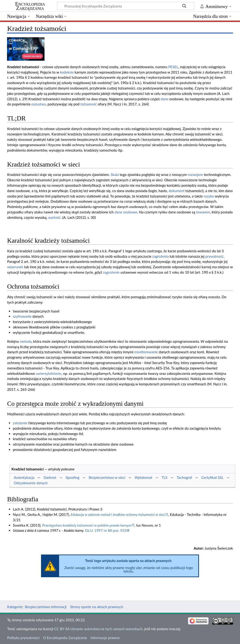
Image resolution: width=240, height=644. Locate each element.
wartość (54, 217)
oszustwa (38, 104)
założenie (20, 423)
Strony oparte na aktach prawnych (97, 607)
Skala (115, 175)
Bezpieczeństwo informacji (46, 607)
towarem (203, 212)
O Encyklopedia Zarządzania (65, 638)
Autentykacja (24, 477)
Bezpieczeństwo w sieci (107, 477)
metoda (26, 341)
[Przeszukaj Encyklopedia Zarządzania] (126, 6)
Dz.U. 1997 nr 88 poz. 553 (106, 530)
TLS (164, 477)
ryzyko (209, 196)
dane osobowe (126, 212)
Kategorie (15, 607)
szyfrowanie (22, 316)
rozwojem (195, 175)
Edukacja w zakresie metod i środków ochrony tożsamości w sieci (118, 514)
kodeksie (67, 72)
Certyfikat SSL (212, 477)
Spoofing (73, 477)
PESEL (173, 67)
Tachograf (184, 477)
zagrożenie (111, 272)
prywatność (214, 256)
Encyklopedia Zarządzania (30, 6)
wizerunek (15, 267)
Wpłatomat (143, 477)
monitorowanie (146, 352)
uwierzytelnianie (49, 373)
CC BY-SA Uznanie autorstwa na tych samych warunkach (99, 629)
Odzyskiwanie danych (31, 483)
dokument (177, 191)
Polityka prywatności (23, 638)
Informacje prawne (105, 638)
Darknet (50, 477)
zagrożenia (161, 256)
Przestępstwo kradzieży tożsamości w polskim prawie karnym (87, 525)
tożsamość (89, 104)
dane (164, 99)
